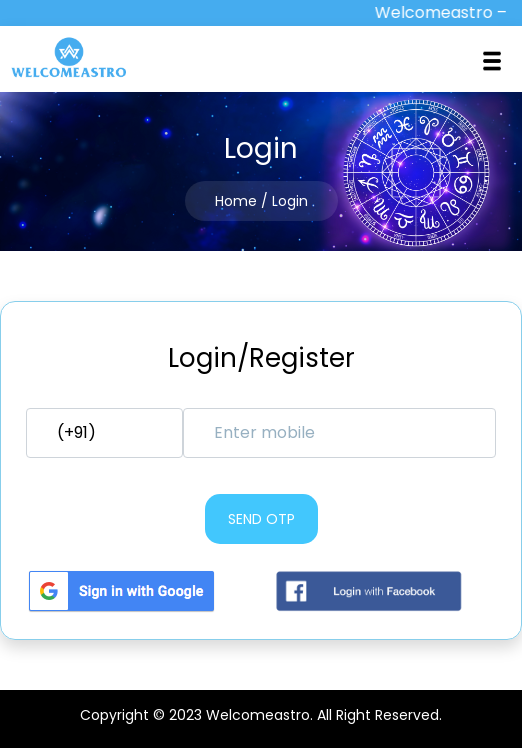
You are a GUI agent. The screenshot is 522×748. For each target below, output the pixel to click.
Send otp (261, 519)
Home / (241, 201)
